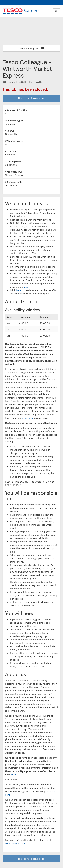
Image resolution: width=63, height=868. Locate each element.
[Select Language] (57, 11)
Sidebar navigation (32, 48)
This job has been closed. (32, 98)
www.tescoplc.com (15, 843)
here (26, 287)
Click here (27, 418)
